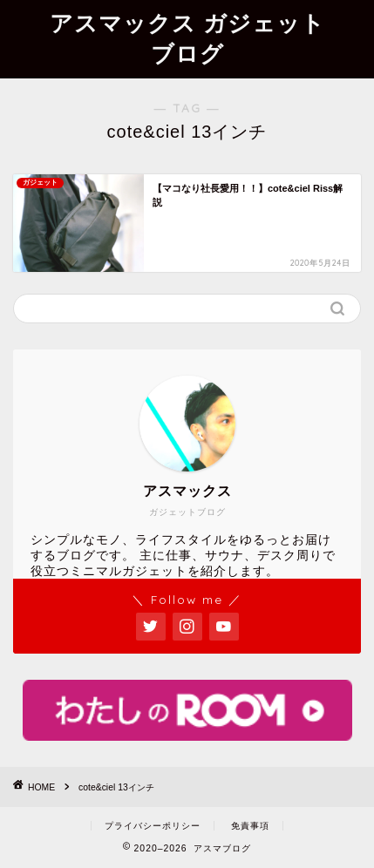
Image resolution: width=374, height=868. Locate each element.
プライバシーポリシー (153, 826)
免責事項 (250, 826)
